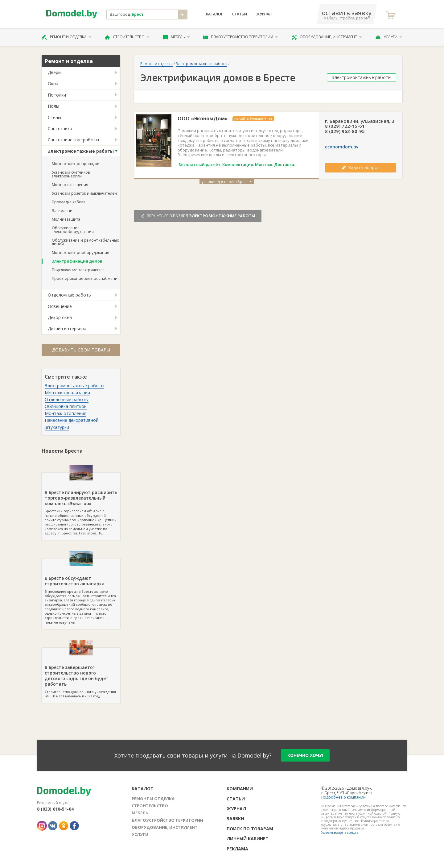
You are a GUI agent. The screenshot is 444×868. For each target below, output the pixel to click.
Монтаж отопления (66, 413)
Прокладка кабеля (69, 202)
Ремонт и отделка (67, 37)
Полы (53, 106)
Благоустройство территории (240, 37)
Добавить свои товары (81, 350)
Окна (53, 83)
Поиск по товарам (250, 829)
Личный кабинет (248, 839)
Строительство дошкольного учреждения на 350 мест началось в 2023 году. (81, 673)
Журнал (264, 14)
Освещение (60, 306)
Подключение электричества (78, 270)
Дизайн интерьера (67, 328)
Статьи (240, 14)
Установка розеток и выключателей (84, 193)
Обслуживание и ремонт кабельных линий (85, 242)
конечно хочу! (305, 755)
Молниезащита (66, 219)
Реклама (237, 849)
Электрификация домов (77, 261)
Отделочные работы (70, 295)
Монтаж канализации (67, 393)
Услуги (389, 37)
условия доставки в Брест (227, 182)
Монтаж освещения (70, 185)
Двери (54, 72)
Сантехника (60, 129)
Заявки (235, 818)
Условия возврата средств (340, 833)
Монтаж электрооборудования (80, 253)
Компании (240, 789)
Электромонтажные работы (81, 151)
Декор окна (60, 317)
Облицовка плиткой (66, 406)
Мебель (176, 37)
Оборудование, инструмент (327, 37)
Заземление (63, 211)
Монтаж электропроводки (76, 164)
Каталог (214, 14)
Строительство (127, 37)
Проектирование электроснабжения (86, 278)
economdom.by (342, 147)
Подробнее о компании (343, 797)
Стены (54, 117)
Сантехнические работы (73, 140)
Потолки (57, 95)
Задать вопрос (360, 167)
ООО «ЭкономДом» (203, 119)
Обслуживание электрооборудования (73, 230)
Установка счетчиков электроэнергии (71, 174)
